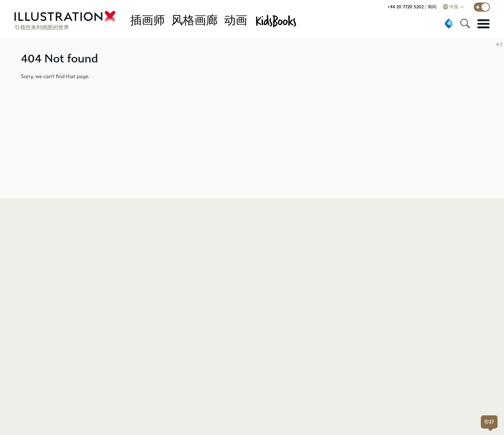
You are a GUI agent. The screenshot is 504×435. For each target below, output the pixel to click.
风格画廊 (194, 20)
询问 (432, 7)
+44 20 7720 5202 (405, 7)
